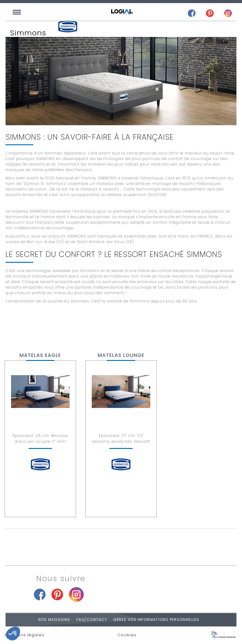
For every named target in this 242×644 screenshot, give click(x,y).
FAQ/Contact (92, 620)
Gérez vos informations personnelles (156, 620)
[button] (13, 634)
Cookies (127, 635)
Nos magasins (54, 620)
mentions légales (24, 635)
